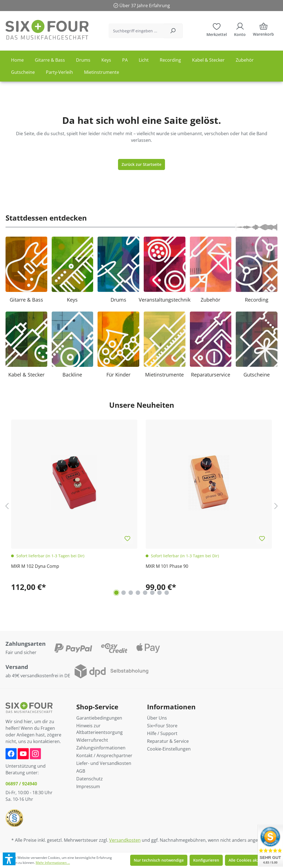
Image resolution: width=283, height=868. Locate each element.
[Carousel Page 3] (131, 593)
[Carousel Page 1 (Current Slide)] (116, 593)
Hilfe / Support (162, 733)
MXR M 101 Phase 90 (167, 566)
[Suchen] (173, 31)
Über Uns (157, 718)
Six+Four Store (162, 726)
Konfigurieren (206, 860)
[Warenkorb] (263, 31)
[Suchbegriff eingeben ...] (136, 31)
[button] (9, 859)
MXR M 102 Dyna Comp (35, 566)
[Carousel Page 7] (159, 593)
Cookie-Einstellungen (169, 749)
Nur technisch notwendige (159, 860)
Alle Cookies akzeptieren (252, 860)
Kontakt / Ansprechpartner (104, 755)
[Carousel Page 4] (138, 593)
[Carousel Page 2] (124, 593)
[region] (141, 506)
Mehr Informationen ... (53, 863)
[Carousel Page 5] (145, 593)
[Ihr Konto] (240, 29)
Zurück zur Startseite (141, 164)
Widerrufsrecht (92, 740)
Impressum (88, 786)
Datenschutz (90, 779)
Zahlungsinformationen (101, 748)
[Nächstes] (276, 506)
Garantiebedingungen (99, 718)
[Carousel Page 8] (167, 593)
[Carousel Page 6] (152, 593)
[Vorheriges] (7, 506)
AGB (81, 771)
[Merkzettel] (217, 29)
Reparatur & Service (168, 741)
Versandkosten (125, 840)
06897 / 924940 (21, 784)
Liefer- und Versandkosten (104, 763)
